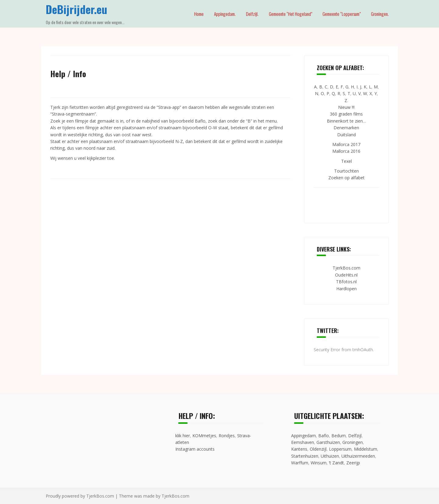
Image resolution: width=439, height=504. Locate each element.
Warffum (300, 463)
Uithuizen (330, 456)
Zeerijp (353, 463)
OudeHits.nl (346, 275)
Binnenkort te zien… (346, 121)
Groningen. (380, 14)
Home (199, 14)
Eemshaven (303, 442)
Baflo (324, 436)
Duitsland (346, 135)
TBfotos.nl (346, 282)
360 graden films (346, 114)
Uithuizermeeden (358, 456)
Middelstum (366, 449)
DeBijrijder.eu (77, 9)
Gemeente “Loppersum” (342, 14)
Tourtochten (346, 171)
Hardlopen (346, 289)
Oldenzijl (318, 449)
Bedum (339, 436)
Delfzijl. (252, 14)
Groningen (353, 442)
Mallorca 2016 (346, 151)
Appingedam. (225, 14)
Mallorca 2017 (346, 144)
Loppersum (340, 449)
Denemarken (346, 128)
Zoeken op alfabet (346, 178)
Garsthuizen (328, 442)
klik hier (183, 436)
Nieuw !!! (346, 107)
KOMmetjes (204, 436)
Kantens (299, 449)
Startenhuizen (305, 456)
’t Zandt (336, 463)
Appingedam (303, 436)
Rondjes (227, 436)
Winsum (319, 463)
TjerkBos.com (346, 268)
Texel (346, 161)
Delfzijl (355, 436)
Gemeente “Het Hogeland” (291, 14)
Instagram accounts (195, 449)
